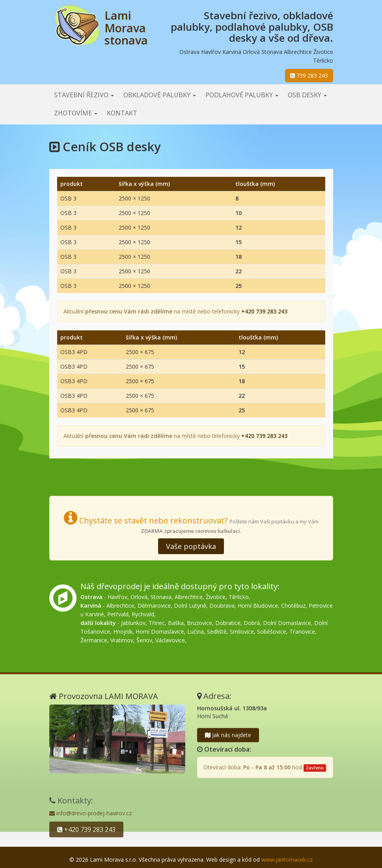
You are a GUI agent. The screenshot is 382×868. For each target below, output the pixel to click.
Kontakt (122, 113)
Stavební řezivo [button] (84, 95)
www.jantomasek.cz (287, 860)
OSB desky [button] (307, 95)
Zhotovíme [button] (76, 113)
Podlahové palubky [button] (242, 95)
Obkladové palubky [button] (160, 95)
